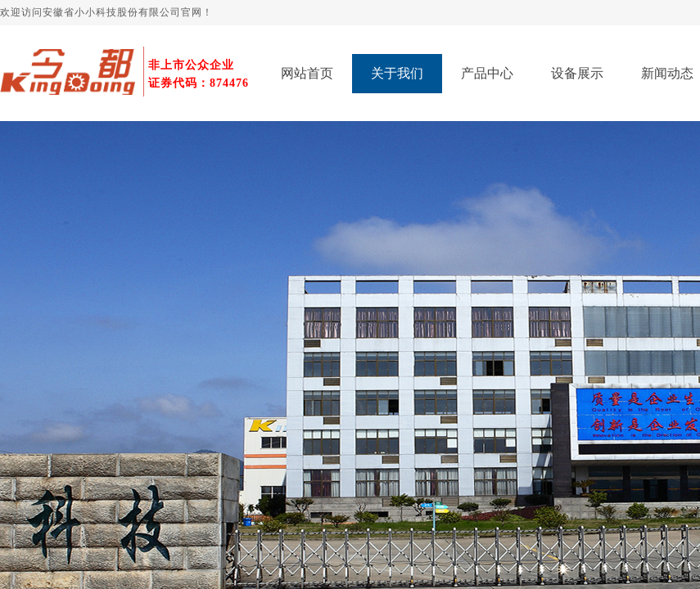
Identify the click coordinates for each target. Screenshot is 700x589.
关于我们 (397, 73)
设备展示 (577, 73)
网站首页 (307, 73)
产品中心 (487, 73)
